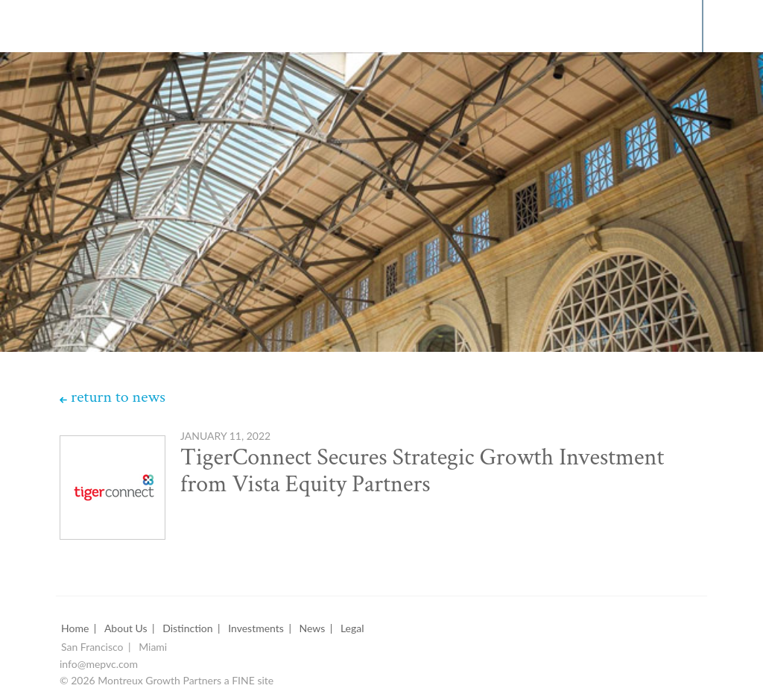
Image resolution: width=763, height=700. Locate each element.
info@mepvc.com (99, 665)
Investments (256, 629)
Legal (352, 629)
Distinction (187, 629)
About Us (126, 629)
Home (75, 629)
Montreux (66, 25)
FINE (243, 681)
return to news (118, 397)
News (313, 629)
